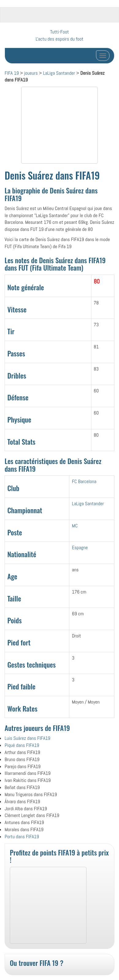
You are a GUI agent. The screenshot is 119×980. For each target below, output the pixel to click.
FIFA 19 (12, 73)
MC (75, 526)
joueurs (31, 73)
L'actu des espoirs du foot (60, 39)
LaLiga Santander (59, 73)
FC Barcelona (84, 481)
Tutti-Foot (60, 32)
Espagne (80, 548)
